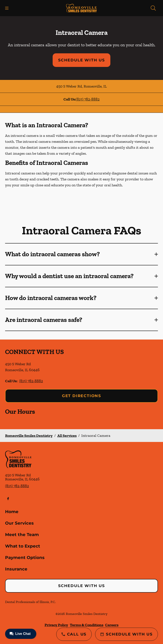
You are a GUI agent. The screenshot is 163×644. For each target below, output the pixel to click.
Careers (112, 625)
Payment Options (25, 558)
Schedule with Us (81, 60)
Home (12, 512)
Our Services (19, 523)
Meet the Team (22, 535)
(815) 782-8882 (88, 99)
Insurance (16, 569)
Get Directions (81, 396)
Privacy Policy (56, 625)
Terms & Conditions (87, 625)
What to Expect (23, 546)
